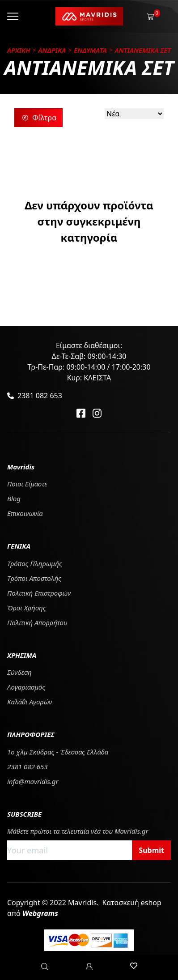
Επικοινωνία (25, 513)
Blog (14, 499)
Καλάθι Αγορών (30, 702)
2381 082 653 (40, 396)
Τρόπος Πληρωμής (35, 563)
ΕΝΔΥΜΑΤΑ (90, 50)
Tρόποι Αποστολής (34, 578)
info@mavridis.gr (33, 781)
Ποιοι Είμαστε (27, 484)
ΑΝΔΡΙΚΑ (52, 50)
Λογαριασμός (26, 687)
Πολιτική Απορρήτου (37, 622)
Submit (151, 850)
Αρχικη (19, 50)
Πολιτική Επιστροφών (39, 593)
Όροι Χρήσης (27, 608)
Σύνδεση (19, 672)
